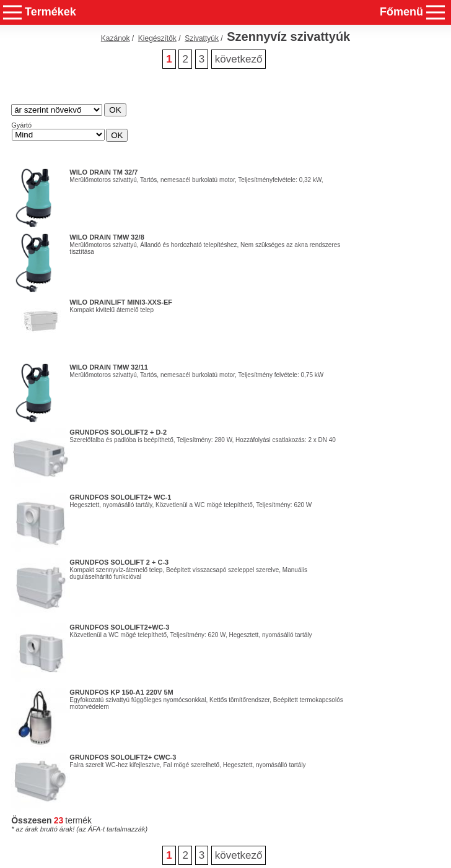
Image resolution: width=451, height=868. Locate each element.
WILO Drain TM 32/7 (103, 172)
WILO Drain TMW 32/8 (107, 237)
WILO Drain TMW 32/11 (109, 367)
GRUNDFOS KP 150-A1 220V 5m (121, 692)
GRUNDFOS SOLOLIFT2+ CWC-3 (123, 757)
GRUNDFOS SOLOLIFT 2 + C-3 (119, 562)
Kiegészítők (157, 38)
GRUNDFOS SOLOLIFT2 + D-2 (118, 432)
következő (239, 59)
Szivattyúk (202, 38)
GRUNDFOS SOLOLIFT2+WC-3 (119, 627)
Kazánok (116, 38)
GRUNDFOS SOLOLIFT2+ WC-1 (120, 497)
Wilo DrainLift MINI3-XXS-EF (121, 302)
